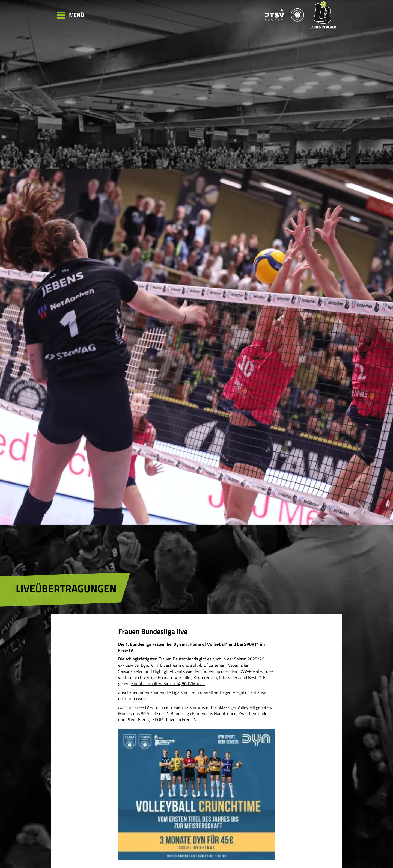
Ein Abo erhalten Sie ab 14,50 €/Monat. (168, 683)
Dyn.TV (147, 665)
